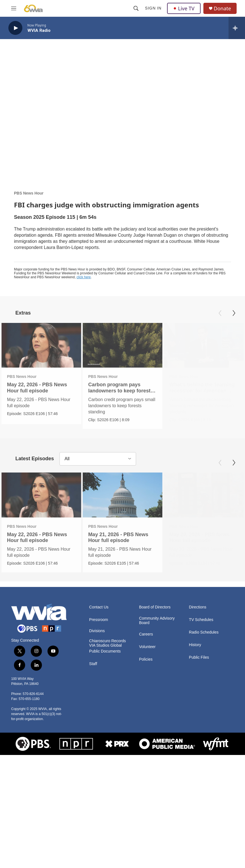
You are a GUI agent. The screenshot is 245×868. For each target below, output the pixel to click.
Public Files (199, 763)
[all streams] (237, 28)
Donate (222, 9)
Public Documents (105, 757)
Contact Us (99, 713)
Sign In (153, 8)
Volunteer (147, 753)
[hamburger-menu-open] (14, 8)
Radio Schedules (204, 738)
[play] (15, 28)
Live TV (184, 8)
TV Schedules (201, 726)
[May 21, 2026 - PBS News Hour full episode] (133, 545)
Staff (93, 770)
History (195, 751)
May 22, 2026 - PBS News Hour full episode (37, 388)
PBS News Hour (29, 193)
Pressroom (99, 726)
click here (84, 277)
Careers (146, 740)
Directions (198, 713)
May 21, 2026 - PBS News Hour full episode (129, 587)
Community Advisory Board (157, 726)
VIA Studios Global (105, 751)
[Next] (234, 313)
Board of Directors (155, 713)
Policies (146, 765)
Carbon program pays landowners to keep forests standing (124, 390)
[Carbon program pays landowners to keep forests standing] (126, 345)
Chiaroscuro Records (108, 747)
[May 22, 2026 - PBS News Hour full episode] (41, 345)
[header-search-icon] (136, 8)
